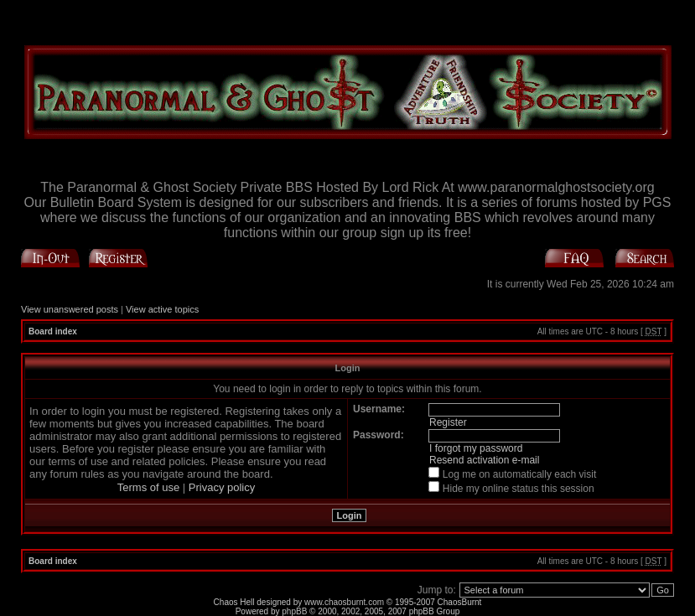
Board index (53, 331)
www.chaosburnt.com (344, 602)
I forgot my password (476, 448)
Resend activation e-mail (484, 460)
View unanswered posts (70, 309)
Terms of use (148, 487)
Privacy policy (222, 487)
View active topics (162, 309)
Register (448, 422)
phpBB (294, 611)
